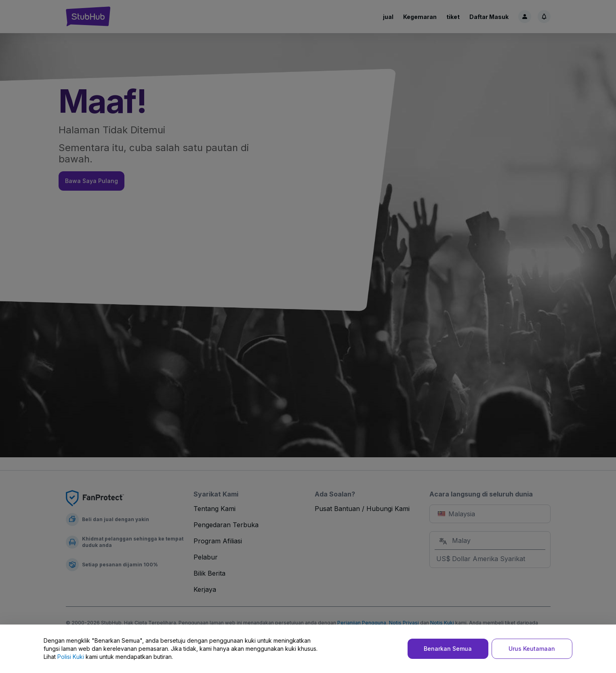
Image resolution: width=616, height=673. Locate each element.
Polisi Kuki (71, 657)
